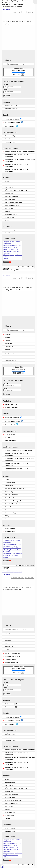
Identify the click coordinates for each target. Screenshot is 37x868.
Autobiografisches (10, 782)
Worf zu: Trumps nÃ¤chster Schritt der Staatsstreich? (20, 750)
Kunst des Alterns (10, 831)
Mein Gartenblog (10, 828)
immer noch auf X (12, 724)
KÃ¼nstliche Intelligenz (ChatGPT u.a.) (16, 788)
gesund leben (9, 785)
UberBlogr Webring (11, 740)
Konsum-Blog (9, 791)
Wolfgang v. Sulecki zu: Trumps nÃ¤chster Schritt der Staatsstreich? (20, 759)
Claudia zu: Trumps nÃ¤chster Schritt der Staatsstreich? (17, 754)
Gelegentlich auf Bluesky (14, 717)
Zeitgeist (8, 818)
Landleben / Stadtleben (12, 794)
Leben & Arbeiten (10, 797)
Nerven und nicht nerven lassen (12, 844)
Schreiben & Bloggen (11, 812)
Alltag (7, 779)
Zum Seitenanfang (2, 866)
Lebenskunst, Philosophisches (14, 800)
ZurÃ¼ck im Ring (10, 734)
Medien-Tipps (9, 806)
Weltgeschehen (10, 815)
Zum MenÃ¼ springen (35, 2)
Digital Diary (6, 9)
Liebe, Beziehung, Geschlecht (14, 803)
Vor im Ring (9, 737)
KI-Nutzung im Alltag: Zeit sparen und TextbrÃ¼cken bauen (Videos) (13, 855)
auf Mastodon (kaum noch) (14, 720)
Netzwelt (8, 809)
